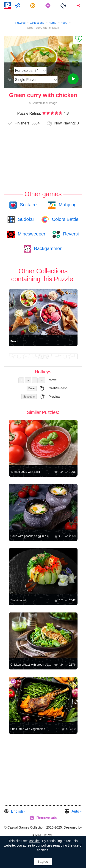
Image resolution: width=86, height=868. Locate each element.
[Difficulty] (30, 71)
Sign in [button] (79, 5)
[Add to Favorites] (78, 40)
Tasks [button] (33, 5)
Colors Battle (65, 219)
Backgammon (48, 248)
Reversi (70, 234)
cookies (35, 841)
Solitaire (28, 205)
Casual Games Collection (26, 827)
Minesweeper (31, 234)
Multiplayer (18, 5)
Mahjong (67, 205)
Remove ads (47, 818)
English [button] (17, 811)
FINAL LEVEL (42, 835)
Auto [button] (75, 811)
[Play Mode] (36, 80)
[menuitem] (18, 5)
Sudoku (25, 219)
